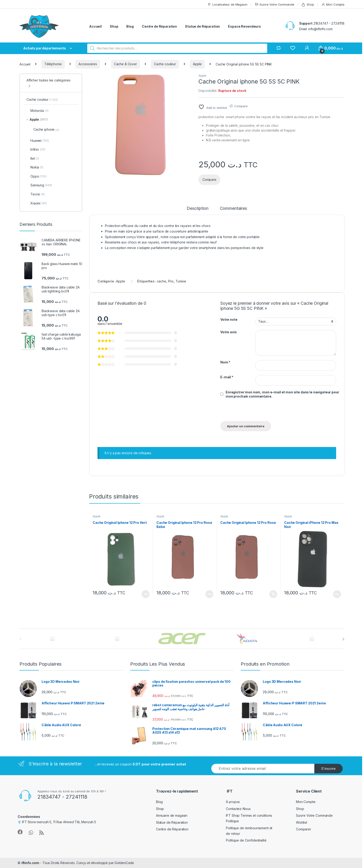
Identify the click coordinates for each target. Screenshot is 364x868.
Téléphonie (53, 64)
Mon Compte (333, 5)
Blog (130, 26)
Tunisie (181, 281)
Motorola (37, 111)
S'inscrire (328, 769)
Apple (197, 64)
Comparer (304, 829)
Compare (241, 106)
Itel (33, 159)
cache (162, 281)
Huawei (38, 141)
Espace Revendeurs (244, 26)
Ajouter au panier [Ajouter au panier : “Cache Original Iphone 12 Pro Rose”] (273, 594)
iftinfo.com (30, 863)
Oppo (36, 176)
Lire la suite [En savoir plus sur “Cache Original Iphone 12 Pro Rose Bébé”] (209, 594)
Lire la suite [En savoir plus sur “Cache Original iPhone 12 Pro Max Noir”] (337, 594)
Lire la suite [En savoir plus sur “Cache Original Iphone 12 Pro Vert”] (146, 594)
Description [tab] (197, 209)
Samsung (39, 185)
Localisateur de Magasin (227, 5)
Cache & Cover (125, 64)
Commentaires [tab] (233, 209)
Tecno (36, 194)
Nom (225, 362)
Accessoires (88, 64)
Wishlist (302, 822)
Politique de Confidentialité (246, 840)
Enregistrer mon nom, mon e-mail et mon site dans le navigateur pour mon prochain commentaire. (282, 394)
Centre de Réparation (159, 26)
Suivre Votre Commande (275, 5)
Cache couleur (165, 64)
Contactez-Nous (238, 809)
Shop (308, 5)
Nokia (35, 167)
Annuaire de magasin (172, 815)
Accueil (95, 26)
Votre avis (229, 332)
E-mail (227, 377)
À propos (233, 802)
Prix (171, 281)
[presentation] (252, 411)
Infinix (36, 149)
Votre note (229, 319)
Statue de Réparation (202, 26)
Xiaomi (37, 203)
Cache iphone (46, 130)
